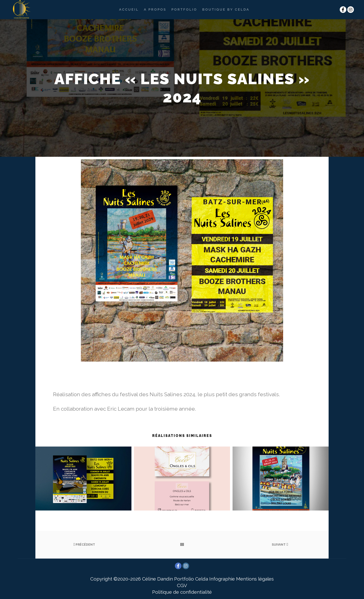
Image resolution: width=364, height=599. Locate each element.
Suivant (280, 545)
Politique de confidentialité (182, 592)
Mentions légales (255, 579)
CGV (182, 585)
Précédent (84, 545)
